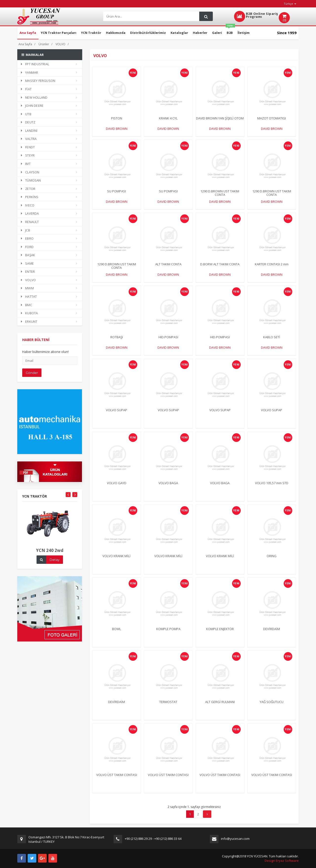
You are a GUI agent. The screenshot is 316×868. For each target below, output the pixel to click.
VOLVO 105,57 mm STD (272, 487)
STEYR (28, 155)
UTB (26, 114)
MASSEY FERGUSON (38, 81)
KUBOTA (29, 313)
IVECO (28, 205)
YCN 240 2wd (50, 555)
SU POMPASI (117, 191)
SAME (27, 263)
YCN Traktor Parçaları (59, 33)
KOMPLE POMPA (168, 633)
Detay (55, 564)
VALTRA (29, 139)
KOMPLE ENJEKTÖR (220, 633)
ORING (272, 560)
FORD (27, 247)
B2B (230, 31)
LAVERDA (30, 213)
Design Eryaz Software (282, 861)
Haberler (200, 33)
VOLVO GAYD (117, 487)
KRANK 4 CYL (168, 118)
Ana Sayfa (28, 33)
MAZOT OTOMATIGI (272, 118)
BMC (27, 305)
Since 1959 (287, 33)
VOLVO (60, 44)
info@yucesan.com (235, 839)
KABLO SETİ (272, 341)
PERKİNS (30, 197)
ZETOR (28, 189)
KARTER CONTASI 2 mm (272, 268)
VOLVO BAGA (168, 487)
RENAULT (30, 222)
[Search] (151, 16)
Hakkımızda (116, 33)
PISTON (117, 118)
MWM (27, 288)
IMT (26, 164)
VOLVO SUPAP (117, 414)
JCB (26, 230)
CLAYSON (30, 172)
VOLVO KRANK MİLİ (117, 560)
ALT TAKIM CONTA (168, 268)
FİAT (26, 89)
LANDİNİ (29, 131)
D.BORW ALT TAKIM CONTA (220, 268)
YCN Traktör (91, 33)
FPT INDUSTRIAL (35, 64)
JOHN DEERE (32, 106)
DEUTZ (28, 122)
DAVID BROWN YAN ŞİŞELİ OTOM (220, 118)
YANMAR (30, 72)
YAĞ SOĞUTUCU (272, 706)
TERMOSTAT (168, 706)
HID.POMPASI (168, 341)
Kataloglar (179, 33)
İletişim (244, 33)
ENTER (28, 272)
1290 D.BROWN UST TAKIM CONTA (220, 193)
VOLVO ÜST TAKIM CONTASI (117, 779)
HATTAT (29, 297)
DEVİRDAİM (272, 633)
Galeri (217, 33)
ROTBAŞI (117, 341)
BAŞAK (28, 255)
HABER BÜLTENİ (36, 344)
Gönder (32, 377)
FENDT (28, 147)
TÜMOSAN (31, 180)
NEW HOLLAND (34, 97)
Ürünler (44, 44)
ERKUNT (29, 321)
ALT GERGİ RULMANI (220, 706)
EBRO (27, 238)
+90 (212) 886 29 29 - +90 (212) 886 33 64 (153, 839)
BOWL (117, 633)
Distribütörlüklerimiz (148, 33)
